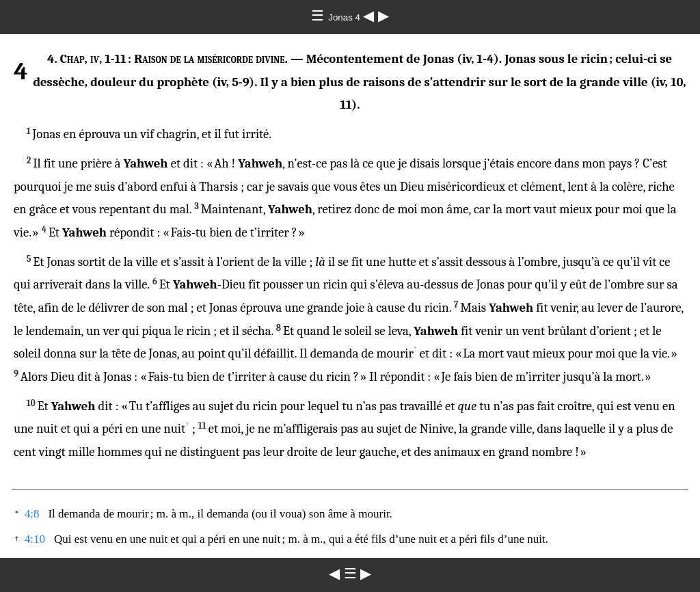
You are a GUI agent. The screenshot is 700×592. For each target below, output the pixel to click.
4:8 (32, 514)
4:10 (35, 539)
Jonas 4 (345, 17)
